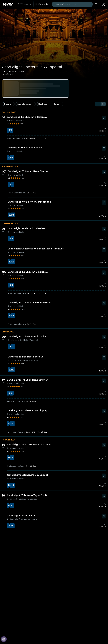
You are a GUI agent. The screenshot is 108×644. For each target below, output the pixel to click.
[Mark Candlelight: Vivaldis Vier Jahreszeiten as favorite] (104, 203)
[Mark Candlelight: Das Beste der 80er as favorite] (104, 357)
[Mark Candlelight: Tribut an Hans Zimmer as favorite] (104, 172)
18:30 (11, 347)
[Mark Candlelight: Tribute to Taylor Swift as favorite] (104, 496)
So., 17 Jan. (43, 139)
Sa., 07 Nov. (31, 401)
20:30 (11, 370)
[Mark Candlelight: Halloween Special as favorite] (104, 148)
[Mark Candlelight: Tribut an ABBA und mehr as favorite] (104, 303)
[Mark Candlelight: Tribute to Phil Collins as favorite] (104, 337)
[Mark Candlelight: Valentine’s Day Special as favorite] (104, 476)
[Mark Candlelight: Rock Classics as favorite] (104, 516)
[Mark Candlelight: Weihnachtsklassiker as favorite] (104, 229)
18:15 (10, 130)
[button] (9, 104)
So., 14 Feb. (32, 324)
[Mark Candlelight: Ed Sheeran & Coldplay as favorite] (104, 118)
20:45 (11, 158)
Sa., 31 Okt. (32, 293)
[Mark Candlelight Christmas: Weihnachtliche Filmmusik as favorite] (104, 249)
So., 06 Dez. (31, 139)
